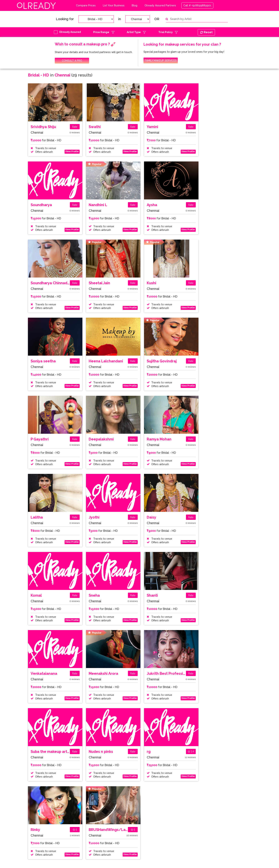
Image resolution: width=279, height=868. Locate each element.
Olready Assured (70, 32)
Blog (135, 5)
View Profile (72, 151)
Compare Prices (86, 5)
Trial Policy (166, 32)
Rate (75, 127)
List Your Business (114, 5)
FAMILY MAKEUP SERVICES (161, 60)
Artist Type (134, 32)
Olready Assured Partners (160, 5)
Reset (206, 32)
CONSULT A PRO (72, 61)
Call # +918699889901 (197, 5)
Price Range (101, 32)
